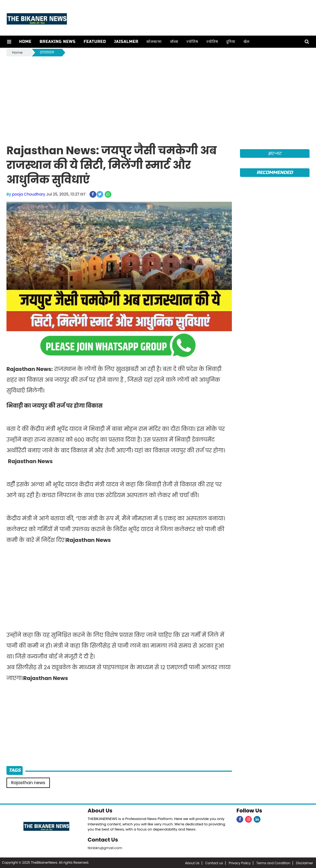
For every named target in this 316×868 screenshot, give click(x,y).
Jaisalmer (126, 42)
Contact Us (103, 839)
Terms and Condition (273, 862)
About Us (100, 811)
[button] (9, 42)
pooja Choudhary (29, 194)
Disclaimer (305, 862)
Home (25, 42)
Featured (95, 42)
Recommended (275, 172)
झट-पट (275, 153)
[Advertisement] (158, 98)
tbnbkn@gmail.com (105, 847)
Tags (15, 770)
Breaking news (57, 42)
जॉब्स (174, 42)
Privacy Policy (240, 862)
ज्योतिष (192, 42)
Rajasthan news (28, 783)
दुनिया (231, 42)
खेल (246, 42)
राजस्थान (47, 52)
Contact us (214, 862)
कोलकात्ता (154, 42)
